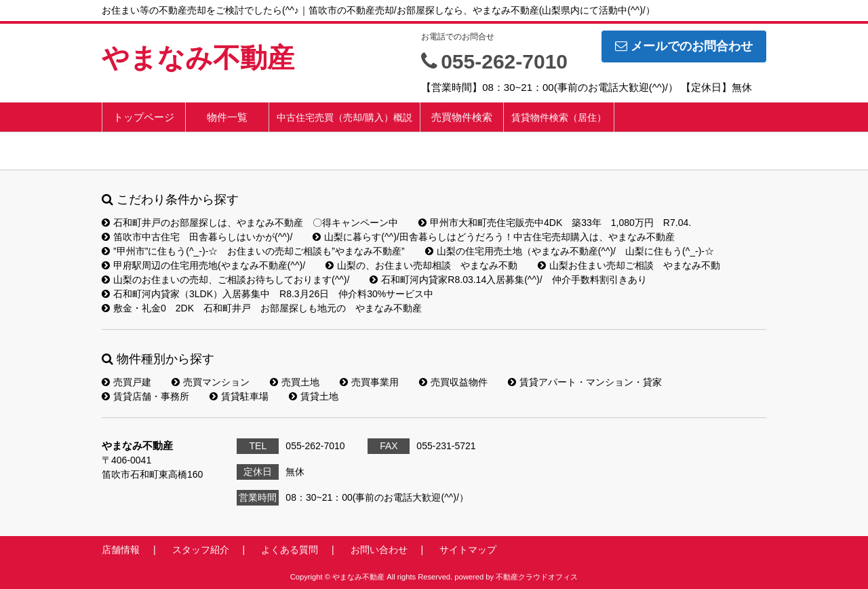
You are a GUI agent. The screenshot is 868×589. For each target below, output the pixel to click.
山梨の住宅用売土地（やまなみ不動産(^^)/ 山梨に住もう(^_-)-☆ (570, 251)
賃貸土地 (314, 396)
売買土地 (295, 382)
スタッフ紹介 (201, 550)
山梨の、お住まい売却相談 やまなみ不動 (421, 265)
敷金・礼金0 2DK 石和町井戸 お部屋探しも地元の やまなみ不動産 (262, 308)
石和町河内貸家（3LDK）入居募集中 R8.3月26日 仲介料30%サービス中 (268, 294)
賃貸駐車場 (239, 396)
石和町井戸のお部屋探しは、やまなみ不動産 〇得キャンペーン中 (250, 223)
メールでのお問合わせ (684, 46)
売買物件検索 (462, 117)
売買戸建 (126, 382)
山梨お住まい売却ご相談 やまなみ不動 (629, 265)
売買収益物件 (453, 382)
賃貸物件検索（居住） (559, 117)
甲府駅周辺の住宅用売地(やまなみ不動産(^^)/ (203, 265)
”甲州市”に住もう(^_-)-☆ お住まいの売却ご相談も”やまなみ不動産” (253, 251)
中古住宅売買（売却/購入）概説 (344, 117)
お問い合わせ (379, 550)
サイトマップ (468, 550)
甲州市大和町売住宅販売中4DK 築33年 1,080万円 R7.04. (555, 223)
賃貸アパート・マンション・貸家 (585, 382)
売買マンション (211, 382)
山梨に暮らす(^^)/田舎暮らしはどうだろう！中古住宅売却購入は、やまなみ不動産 (493, 237)
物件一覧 (227, 117)
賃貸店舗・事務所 (145, 396)
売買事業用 (369, 382)
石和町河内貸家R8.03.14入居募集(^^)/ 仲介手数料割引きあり (508, 280)
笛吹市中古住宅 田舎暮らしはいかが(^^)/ (197, 237)
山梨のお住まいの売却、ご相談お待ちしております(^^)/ (225, 280)
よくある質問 (290, 550)
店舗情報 (121, 550)
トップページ (144, 117)
